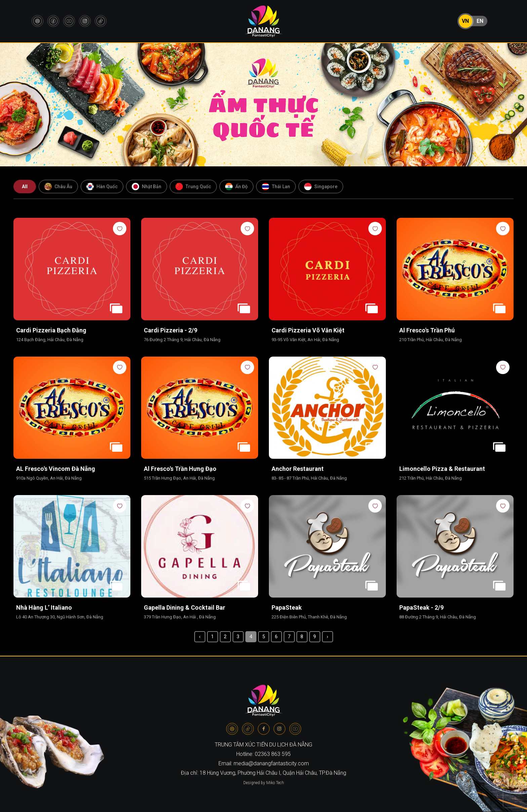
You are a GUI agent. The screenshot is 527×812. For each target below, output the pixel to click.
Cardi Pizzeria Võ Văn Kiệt (308, 330)
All (25, 187)
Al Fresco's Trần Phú (427, 330)
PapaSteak (287, 607)
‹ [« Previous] (200, 637)
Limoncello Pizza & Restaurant (443, 469)
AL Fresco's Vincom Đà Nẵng (56, 469)
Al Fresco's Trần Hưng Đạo (180, 469)
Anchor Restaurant (298, 469)
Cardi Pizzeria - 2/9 (171, 330)
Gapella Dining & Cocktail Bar (185, 607)
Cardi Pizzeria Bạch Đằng (51, 330)
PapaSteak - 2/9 (421, 607)
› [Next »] (328, 637)
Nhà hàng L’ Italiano (44, 607)
